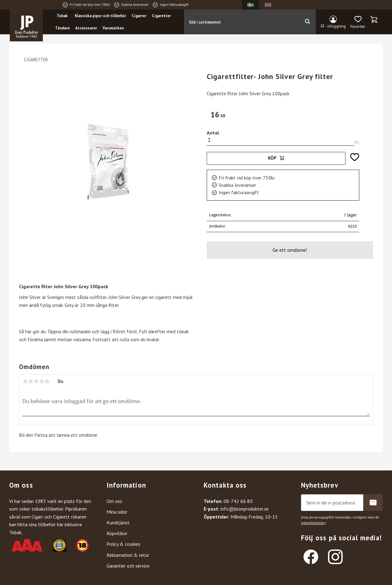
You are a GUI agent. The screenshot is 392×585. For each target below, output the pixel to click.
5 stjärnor (47, 381)
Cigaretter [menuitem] (161, 16)
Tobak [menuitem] (62, 16)
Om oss (114, 501)
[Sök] (307, 22)
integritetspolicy (313, 523)
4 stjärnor (42, 381)
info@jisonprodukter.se (245, 509)
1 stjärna (25, 381)
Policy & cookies (123, 544)
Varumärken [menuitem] (113, 28)
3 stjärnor (36, 381)
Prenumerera (373, 503)
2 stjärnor (31, 381)
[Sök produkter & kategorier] (241, 22)
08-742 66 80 (238, 501)
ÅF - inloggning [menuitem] (333, 26)
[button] (358, 22)
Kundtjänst (118, 523)
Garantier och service (128, 566)
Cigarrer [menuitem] (139, 16)
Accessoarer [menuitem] (86, 28)
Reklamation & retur (128, 555)
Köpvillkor (117, 533)
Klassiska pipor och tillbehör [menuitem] (100, 16)
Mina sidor (117, 512)
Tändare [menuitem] (62, 28)
